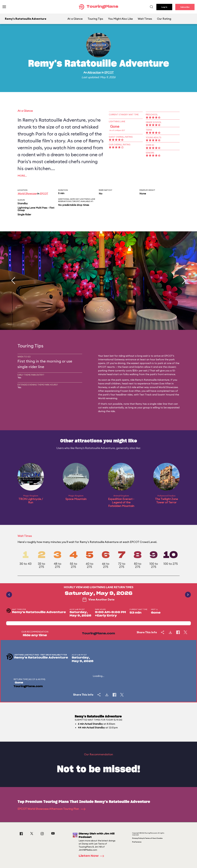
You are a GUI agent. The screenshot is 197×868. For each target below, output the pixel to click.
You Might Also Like (120, 19)
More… (22, 176)
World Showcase (27, 193)
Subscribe (185, 7)
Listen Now (92, 856)
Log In (164, 7)
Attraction (94, 72)
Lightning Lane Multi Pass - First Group (36, 209)
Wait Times (145, 19)
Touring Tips (95, 19)
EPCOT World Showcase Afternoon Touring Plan (51, 809)
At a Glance (75, 19)
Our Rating (164, 19)
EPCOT (109, 72)
